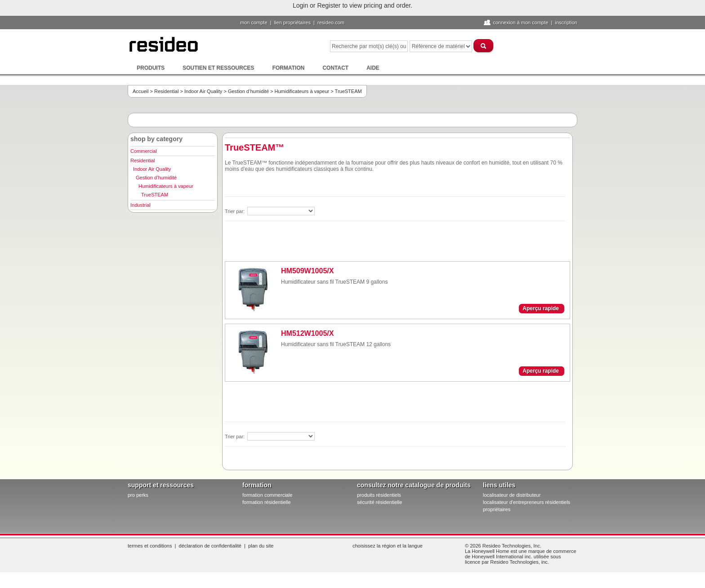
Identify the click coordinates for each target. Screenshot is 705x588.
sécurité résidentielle (379, 502)
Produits (151, 68)
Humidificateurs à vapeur (302, 91)
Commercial (144, 151)
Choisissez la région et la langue (388, 546)
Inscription (566, 22)
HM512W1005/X (307, 333)
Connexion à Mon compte (520, 22)
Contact (335, 68)
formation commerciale (267, 495)
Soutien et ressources (218, 68)
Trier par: (235, 211)
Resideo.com (331, 22)
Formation (288, 68)
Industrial (141, 205)
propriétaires (497, 509)
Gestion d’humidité (248, 91)
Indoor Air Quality (203, 91)
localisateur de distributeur (512, 495)
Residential (166, 91)
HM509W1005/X (307, 271)
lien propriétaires (292, 22)
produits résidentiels (379, 495)
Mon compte (254, 22)
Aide (373, 68)
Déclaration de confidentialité (210, 546)
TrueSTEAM (155, 195)
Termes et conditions (150, 546)
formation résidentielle (267, 502)
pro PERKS (138, 495)
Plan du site (261, 546)
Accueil (141, 91)
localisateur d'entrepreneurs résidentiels (527, 502)
